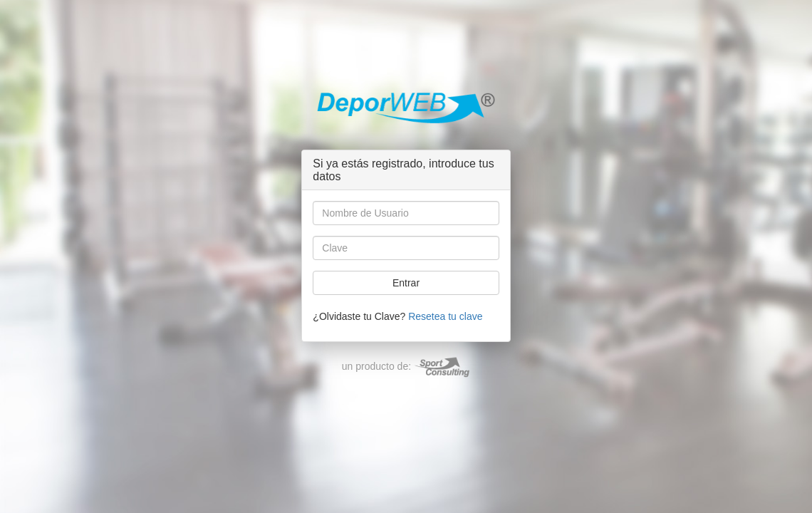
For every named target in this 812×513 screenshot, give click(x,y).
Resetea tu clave (445, 316)
